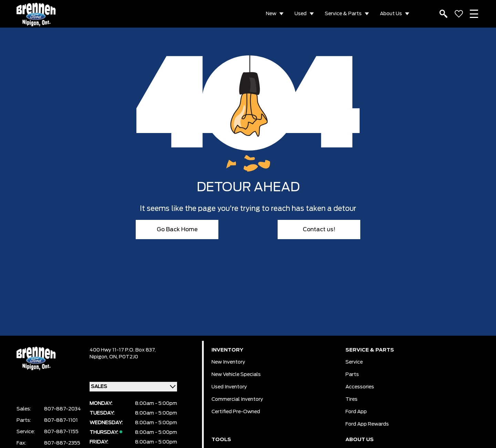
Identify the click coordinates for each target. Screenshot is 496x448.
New (271, 14)
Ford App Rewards (367, 424)
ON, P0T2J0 (124, 357)
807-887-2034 (63, 409)
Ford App (356, 412)
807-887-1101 (61, 420)
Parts (352, 375)
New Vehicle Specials (236, 375)
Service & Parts (343, 14)
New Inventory (228, 362)
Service (354, 362)
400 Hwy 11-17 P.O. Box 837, (123, 350)
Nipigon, (99, 357)
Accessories (360, 387)
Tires (352, 399)
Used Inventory (229, 387)
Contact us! (319, 230)
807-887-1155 (61, 432)
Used (301, 14)
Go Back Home (177, 230)
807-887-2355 (62, 443)
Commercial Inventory (237, 399)
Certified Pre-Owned (236, 412)
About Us (391, 14)
